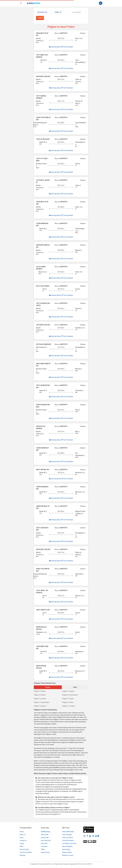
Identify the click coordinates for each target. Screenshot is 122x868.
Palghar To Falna (68, 702)
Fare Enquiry (66, 849)
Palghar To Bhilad (40, 695)
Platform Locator (68, 855)
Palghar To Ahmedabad (70, 695)
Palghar (48, 687)
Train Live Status (68, 838)
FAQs (21, 846)
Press (22, 838)
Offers (43, 849)
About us (23, 835)
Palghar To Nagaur (68, 691)
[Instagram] (93, 836)
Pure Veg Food (46, 841)
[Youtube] (90, 836)
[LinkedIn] (96, 836)
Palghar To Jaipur (68, 699)
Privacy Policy (24, 849)
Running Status (55, 47)
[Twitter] (84, 836)
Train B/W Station (68, 841)
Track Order (45, 835)
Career (22, 843)
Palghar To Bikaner (40, 706)
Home (22, 832)
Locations (44, 846)
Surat (75, 687)
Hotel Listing (45, 852)
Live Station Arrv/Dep (69, 843)
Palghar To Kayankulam (42, 702)
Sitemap (22, 855)
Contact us (23, 841)
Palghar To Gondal (40, 699)
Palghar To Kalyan (40, 691)
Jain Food (44, 843)
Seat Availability (67, 846)
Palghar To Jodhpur (69, 706)
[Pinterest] (98, 836)
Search (40, 18)
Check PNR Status (68, 832)
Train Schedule (67, 47)
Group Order (45, 838)
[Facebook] (87, 836)
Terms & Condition (26, 852)
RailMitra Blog (46, 832)
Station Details (67, 852)
